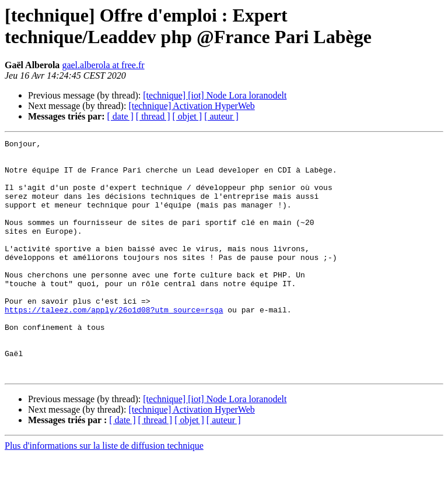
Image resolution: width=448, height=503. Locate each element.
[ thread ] (153, 116)
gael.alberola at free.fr (103, 65)
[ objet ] (187, 116)
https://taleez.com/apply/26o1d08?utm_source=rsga (114, 344)
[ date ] (120, 116)
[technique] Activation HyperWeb (191, 106)
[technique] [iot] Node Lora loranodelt (215, 95)
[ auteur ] (221, 116)
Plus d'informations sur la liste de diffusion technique (104, 493)
